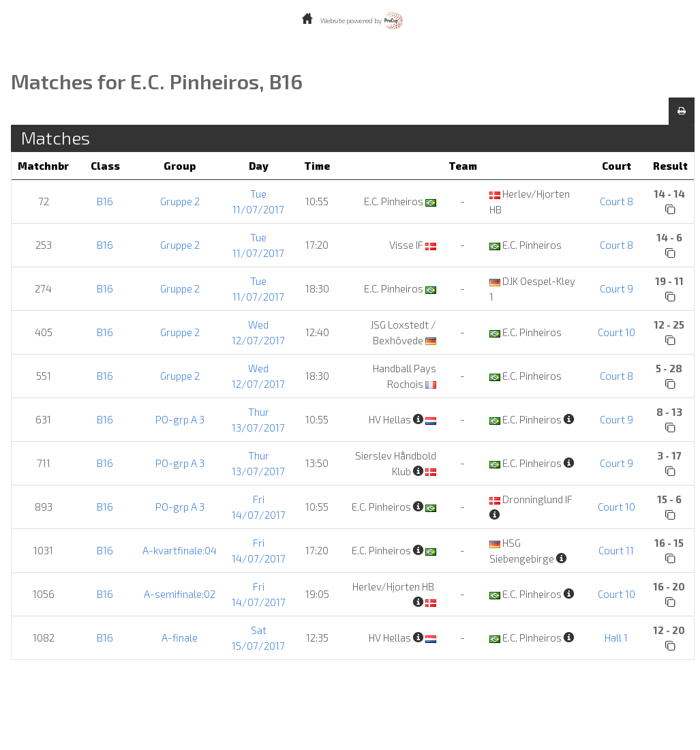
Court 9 (617, 288)
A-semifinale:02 (180, 594)
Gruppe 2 (180, 201)
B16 (105, 201)
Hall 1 (616, 637)
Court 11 (616, 550)
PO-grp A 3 (180, 419)
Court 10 (617, 332)
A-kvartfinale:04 (180, 550)
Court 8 (617, 201)
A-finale (180, 637)
